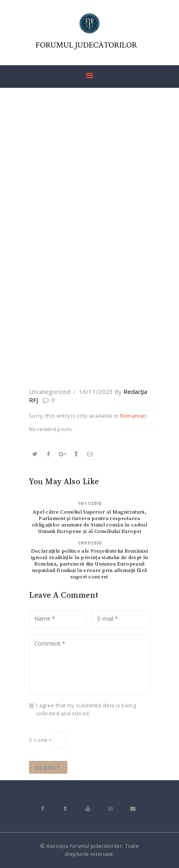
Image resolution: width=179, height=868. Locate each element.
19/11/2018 (90, 503)
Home (57, 357)
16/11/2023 (96, 392)
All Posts (88, 357)
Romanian (133, 416)
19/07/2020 (90, 543)
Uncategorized (50, 392)
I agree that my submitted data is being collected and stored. (86, 709)
